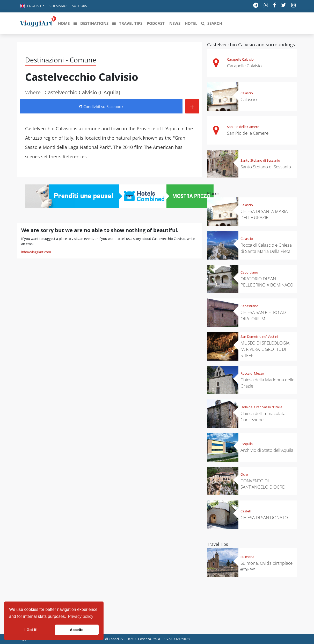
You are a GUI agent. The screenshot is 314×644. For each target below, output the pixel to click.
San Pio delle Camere (243, 127)
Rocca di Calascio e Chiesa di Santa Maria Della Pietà (266, 248)
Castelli (246, 511)
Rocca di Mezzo (252, 373)
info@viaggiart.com (36, 252)
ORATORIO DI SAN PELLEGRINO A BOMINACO (267, 282)
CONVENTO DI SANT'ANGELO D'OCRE (262, 484)
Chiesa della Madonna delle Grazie (267, 383)
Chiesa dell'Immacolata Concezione (263, 416)
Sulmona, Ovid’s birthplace (266, 563)
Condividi (101, 106)
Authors (79, 6)
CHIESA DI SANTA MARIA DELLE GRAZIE (264, 214)
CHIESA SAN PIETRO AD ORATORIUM (263, 315)
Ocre (244, 474)
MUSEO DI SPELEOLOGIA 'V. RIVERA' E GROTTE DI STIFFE (265, 349)
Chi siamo (58, 6)
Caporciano (249, 272)
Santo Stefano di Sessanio (260, 160)
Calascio (247, 93)
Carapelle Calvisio (240, 59)
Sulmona (247, 557)
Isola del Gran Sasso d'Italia (261, 407)
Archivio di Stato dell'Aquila (267, 450)
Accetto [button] (77, 630)
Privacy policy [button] (81, 616)
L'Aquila (247, 444)
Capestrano (249, 306)
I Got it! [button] (31, 630)
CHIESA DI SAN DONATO (264, 517)
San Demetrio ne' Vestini (259, 337)
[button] (32, 6)
